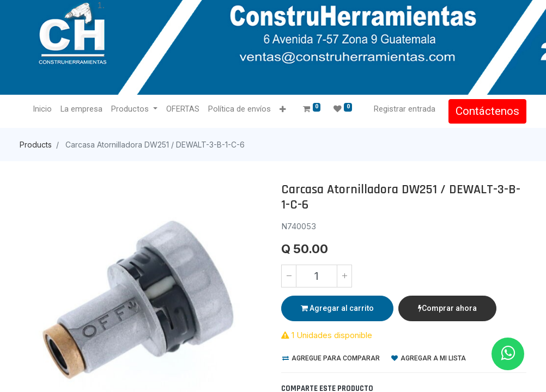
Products (36, 145)
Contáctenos (487, 111)
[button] (283, 110)
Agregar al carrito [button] (337, 308)
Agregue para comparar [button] (331, 358)
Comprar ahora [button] (447, 308)
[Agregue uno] (344, 276)
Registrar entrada (405, 109)
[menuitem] (42, 109)
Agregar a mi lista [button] (429, 358)
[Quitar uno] (289, 276)
